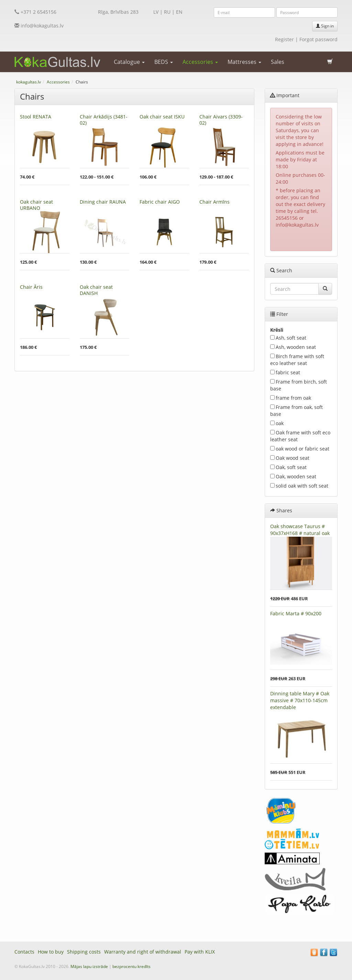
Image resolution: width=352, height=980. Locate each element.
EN (179, 12)
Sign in (325, 26)
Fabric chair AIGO (160, 202)
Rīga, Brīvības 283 (118, 12)
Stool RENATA (36, 117)
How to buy (51, 952)
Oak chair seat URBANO (36, 205)
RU (167, 12)
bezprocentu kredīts (131, 966)
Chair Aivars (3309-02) (221, 120)
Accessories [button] (200, 62)
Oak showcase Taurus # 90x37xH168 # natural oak (300, 530)
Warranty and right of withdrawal (143, 952)
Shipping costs (84, 952)
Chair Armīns (214, 202)
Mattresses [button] (244, 62)
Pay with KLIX (200, 952)
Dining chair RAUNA (103, 202)
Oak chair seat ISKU (162, 117)
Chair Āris (31, 287)
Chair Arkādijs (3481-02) (104, 120)
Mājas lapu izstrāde (89, 966)
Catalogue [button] (129, 62)
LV (156, 12)
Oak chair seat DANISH (96, 290)
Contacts (24, 952)
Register (284, 39)
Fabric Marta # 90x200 (296, 613)
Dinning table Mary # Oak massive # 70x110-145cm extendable (300, 700)
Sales (278, 62)
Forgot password (318, 39)
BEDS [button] (164, 62)
